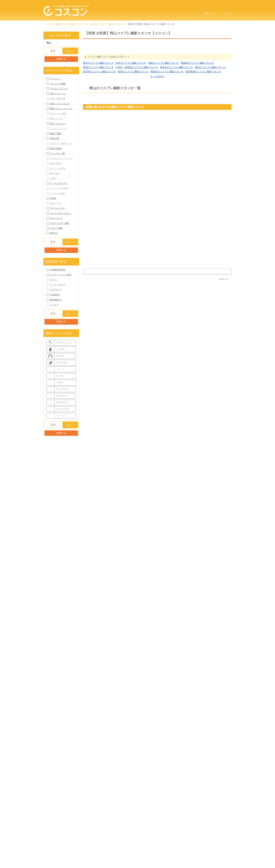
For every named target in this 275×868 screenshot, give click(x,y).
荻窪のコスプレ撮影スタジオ (133, 90)
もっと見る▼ (157, 95)
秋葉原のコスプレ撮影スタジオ (197, 82)
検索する (61, 59)
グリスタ (193, 147)
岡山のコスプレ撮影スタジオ (108, 24)
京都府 (137, 158)
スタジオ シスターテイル (173, 531)
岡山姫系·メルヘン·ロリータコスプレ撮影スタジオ (110, 793)
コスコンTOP (111, 851)
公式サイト (224, 346)
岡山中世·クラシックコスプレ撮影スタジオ (106, 789)
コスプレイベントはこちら (182, 856)
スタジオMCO (96, 531)
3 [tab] (160, 281)
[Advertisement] (157, 474)
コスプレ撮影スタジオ (113, 586)
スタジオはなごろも (102, 306)
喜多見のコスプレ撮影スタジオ (176, 86)
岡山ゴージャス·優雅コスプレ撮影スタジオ (148, 784)
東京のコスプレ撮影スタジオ (98, 82)
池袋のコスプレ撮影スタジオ (163, 82)
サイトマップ (194, 851)
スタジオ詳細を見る (114, 270)
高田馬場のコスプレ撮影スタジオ (203, 90)
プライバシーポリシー (163, 851)
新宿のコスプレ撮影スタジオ (98, 86)
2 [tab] (156, 281)
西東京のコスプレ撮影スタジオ (167, 90)
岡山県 (160, 316)
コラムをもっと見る (157, 714)
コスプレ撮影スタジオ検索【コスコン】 (67, 24)
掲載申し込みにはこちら (117, 856)
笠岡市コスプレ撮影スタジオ (131, 826)
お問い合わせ (148, 856)
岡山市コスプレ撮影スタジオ (98, 826)
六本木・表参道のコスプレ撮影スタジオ (137, 86)
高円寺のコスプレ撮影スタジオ (99, 90)
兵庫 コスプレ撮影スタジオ (201, 152)
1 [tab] (153, 281)
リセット (70, 51)
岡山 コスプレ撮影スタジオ (101, 311)
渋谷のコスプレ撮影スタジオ (131, 82)
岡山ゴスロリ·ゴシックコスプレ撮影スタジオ (196, 784)
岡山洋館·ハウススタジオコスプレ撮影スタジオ (155, 789)
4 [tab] (164, 281)
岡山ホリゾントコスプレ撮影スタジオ (103, 784)
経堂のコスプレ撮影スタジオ (210, 86)
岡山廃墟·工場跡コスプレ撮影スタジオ (206, 793)
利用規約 (134, 851)
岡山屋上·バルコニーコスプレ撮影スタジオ (161, 793)
